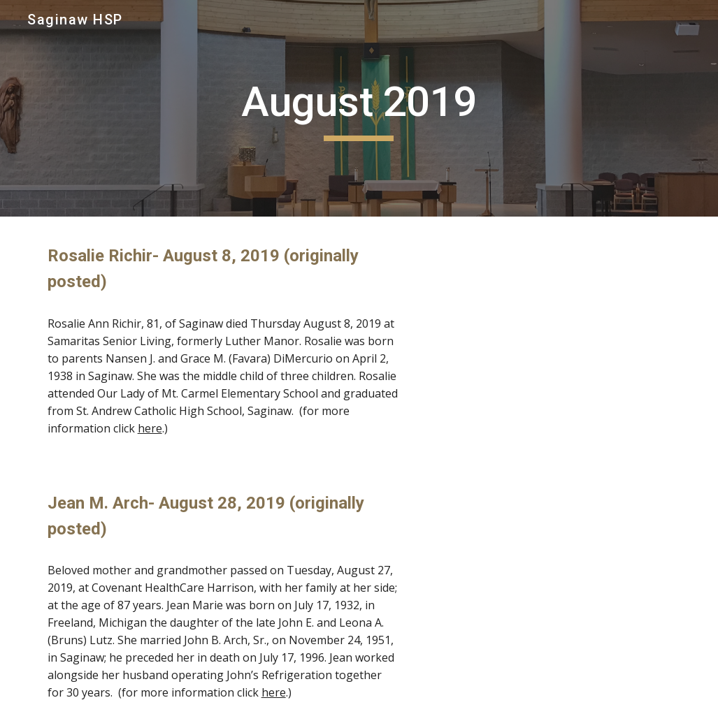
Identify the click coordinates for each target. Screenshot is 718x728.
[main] (359, 108)
